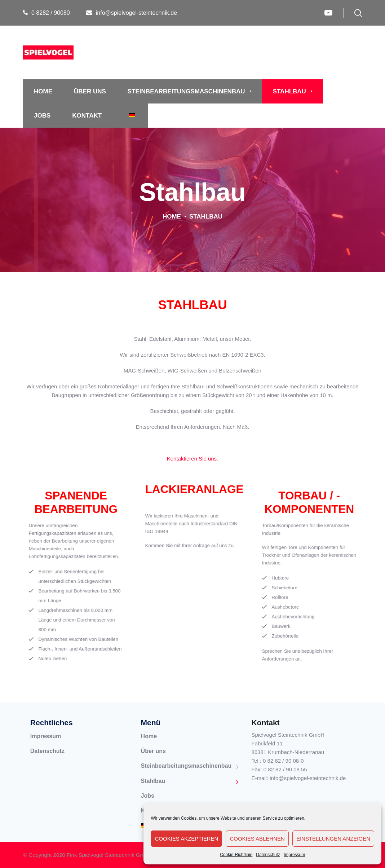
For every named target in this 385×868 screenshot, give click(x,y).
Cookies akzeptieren (186, 839)
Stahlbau (289, 91)
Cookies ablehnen (257, 839)
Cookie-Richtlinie (236, 855)
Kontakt (87, 116)
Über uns (90, 91)
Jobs (42, 116)
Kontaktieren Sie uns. (193, 459)
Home (43, 91)
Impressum (294, 855)
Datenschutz (268, 855)
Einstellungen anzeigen (333, 839)
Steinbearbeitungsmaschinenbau (186, 91)
